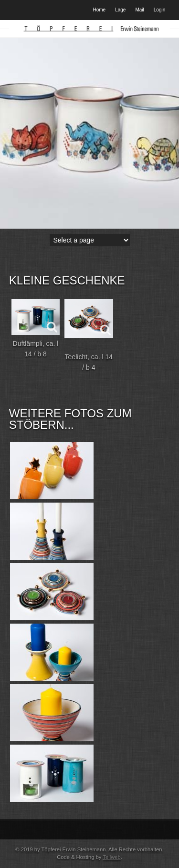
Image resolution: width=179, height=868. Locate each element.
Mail (139, 10)
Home (100, 10)
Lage (120, 10)
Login (159, 10)
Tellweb (111, 857)
